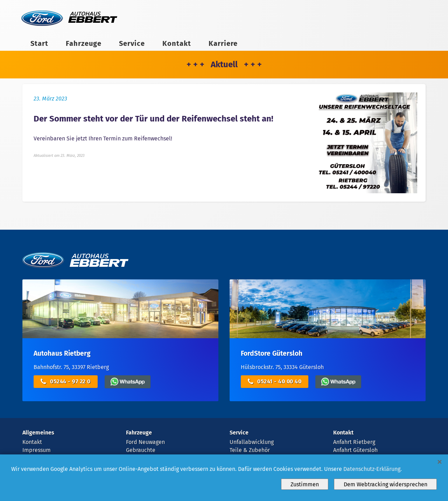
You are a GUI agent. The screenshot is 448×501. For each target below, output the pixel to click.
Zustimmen (305, 484)
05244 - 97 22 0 (66, 382)
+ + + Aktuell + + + (224, 64)
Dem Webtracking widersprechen (386, 484)
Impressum (37, 450)
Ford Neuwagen (145, 442)
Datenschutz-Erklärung (372, 469)
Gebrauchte (141, 450)
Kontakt (177, 43)
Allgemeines (38, 433)
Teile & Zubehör (250, 450)
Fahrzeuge (84, 43)
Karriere (223, 43)
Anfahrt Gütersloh (355, 450)
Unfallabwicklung (252, 442)
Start (39, 43)
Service (132, 43)
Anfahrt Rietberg (354, 442)
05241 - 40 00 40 (275, 382)
